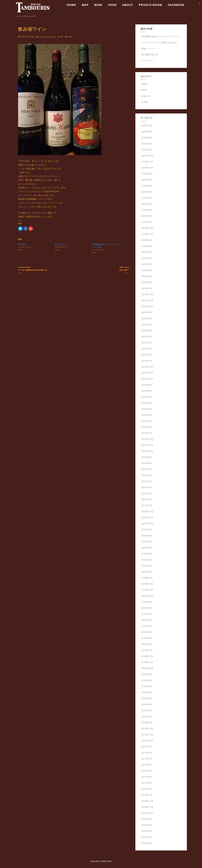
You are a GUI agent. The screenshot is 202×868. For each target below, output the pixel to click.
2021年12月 (147, 439)
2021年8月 (147, 463)
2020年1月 (147, 578)
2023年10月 (147, 306)
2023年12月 (147, 294)
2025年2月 (147, 216)
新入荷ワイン (61, 244)
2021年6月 (147, 475)
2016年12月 (147, 801)
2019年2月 (147, 644)
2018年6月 (147, 692)
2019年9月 (147, 602)
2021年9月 (147, 457)
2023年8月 (147, 319)
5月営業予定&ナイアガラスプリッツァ (160, 36)
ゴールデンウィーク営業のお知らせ (159, 42)
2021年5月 (147, 481)
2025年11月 (147, 162)
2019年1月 (147, 650)
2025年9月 (147, 174)
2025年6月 (147, 192)
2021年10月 (147, 451)
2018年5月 (147, 698)
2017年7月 (147, 759)
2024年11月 (147, 234)
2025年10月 (147, 168)
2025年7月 (147, 186)
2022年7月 (147, 397)
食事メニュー (148, 49)
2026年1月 (147, 150)
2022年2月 (147, 427)
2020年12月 (147, 511)
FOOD (112, 5)
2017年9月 (147, 747)
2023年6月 (147, 331)
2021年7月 (147, 469)
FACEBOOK (176, 5)
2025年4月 (147, 204)
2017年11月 (147, 735)
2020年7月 (147, 542)
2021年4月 (147, 487)
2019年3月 (147, 638)
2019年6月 (147, 620)
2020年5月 (147, 554)
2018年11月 (147, 662)
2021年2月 (147, 499)
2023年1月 (147, 361)
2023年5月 (147, 337)
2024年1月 (147, 288)
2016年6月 (147, 837)
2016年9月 (147, 819)
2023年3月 (147, 349)
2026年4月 (147, 132)
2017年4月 (147, 777)
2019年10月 (147, 596)
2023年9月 (147, 312)
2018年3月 (147, 711)
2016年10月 (147, 813)
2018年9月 (147, 674)
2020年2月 (147, 572)
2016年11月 (147, 807)
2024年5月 (147, 264)
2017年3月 (147, 783)
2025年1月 (147, 222)
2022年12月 (147, 367)
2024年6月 (147, 258)
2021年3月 (147, 493)
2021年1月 (147, 505)
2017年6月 (147, 765)
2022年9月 (147, 385)
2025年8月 (147, 180)
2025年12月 (147, 156)
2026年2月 (147, 144)
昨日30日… (23, 244)
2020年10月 (147, 524)
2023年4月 (147, 343)
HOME (71, 5)
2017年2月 (147, 789)
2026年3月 (147, 138)
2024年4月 (147, 270)
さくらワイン (148, 61)
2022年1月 (147, 433)
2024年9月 (147, 240)
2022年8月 (147, 391)
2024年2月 (147, 282)
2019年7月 (147, 614)
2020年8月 (147, 536)
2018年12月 (147, 656)
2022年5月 (147, 409)
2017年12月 (147, 729)
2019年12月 (147, 584)
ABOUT (128, 5)
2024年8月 (147, 246)
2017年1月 (147, 795)
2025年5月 (147, 198)
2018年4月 (147, 704)
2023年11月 (147, 300)
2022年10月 (147, 379)
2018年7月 (147, 686)
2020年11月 (147, 518)
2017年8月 (147, 753)
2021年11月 (147, 445)
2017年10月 (147, 741)
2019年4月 (147, 632)
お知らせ (145, 96)
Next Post (101, 269)
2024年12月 (147, 228)
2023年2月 (147, 355)
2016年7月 (147, 831)
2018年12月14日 (27, 37)
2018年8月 (147, 680)
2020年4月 (147, 560)
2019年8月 (147, 608)
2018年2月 (147, 717)
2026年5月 (147, 126)
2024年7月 (147, 252)
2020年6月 (147, 548)
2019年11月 (147, 590)
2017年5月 (147, 771)
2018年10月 (147, 668)
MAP (85, 5)
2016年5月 (147, 843)
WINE (98, 5)
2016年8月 (147, 825)
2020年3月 (147, 566)
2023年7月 (147, 325)
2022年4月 (147, 415)
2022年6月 (147, 403)
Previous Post (46, 269)
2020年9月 (147, 530)
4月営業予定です (149, 55)
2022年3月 (147, 421)
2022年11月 (147, 373)
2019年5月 (147, 626)
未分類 (144, 102)
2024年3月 (147, 276)
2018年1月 (147, 723)
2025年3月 (147, 210)
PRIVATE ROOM (150, 5)
